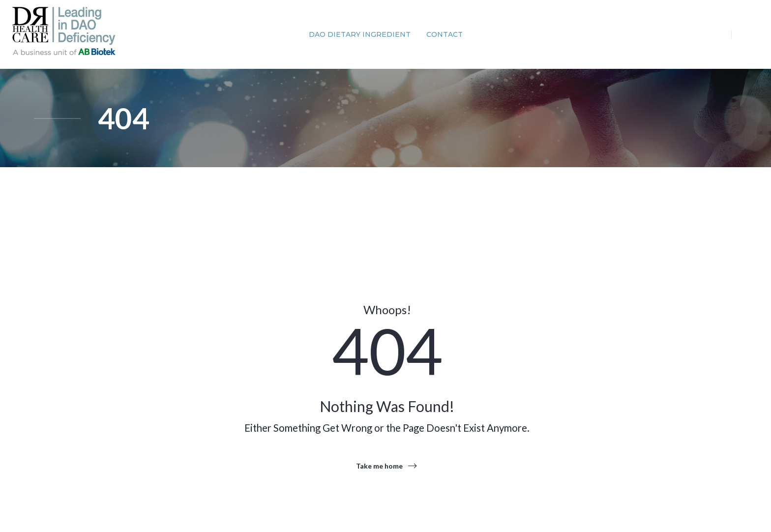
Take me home (379, 466)
